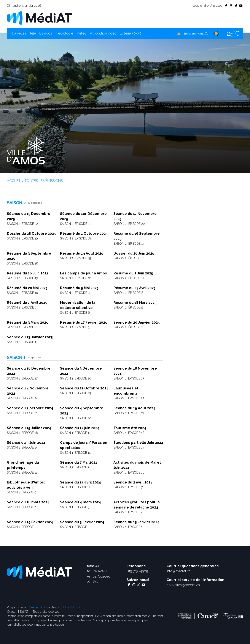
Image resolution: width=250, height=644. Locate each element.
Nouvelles (18, 33)
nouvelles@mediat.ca (183, 585)
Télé (33, 33)
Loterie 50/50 (131, 33)
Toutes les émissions (44, 181)
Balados (46, 33)
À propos (216, 6)
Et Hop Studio (71, 607)
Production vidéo (103, 33)
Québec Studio (39, 607)
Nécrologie (64, 33)
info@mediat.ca (179, 571)
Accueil (14, 181)
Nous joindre (200, 6)
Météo (81, 33)
